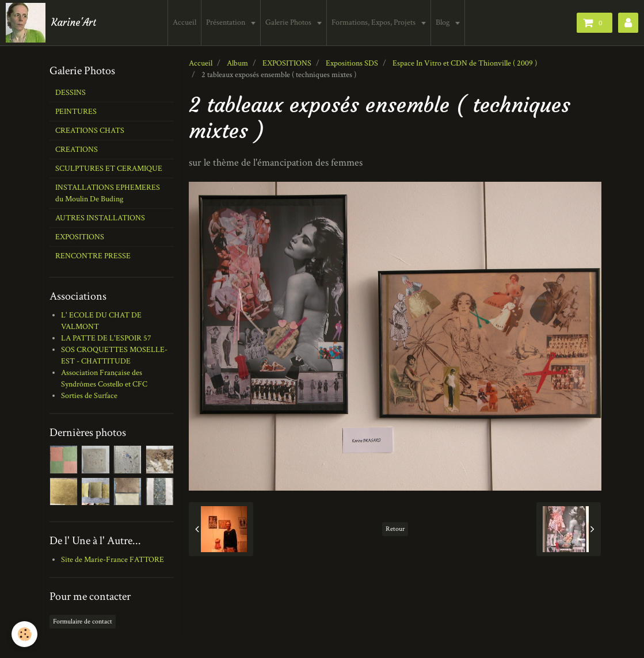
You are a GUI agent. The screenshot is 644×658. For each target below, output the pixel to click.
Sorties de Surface (89, 396)
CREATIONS (77, 150)
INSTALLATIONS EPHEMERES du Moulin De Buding (108, 193)
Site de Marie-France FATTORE (113, 560)
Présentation (226, 22)
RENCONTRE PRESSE (93, 256)
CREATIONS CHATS (90, 131)
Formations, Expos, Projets (374, 22)
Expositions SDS (352, 63)
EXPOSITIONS (287, 63)
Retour (395, 529)
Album (237, 63)
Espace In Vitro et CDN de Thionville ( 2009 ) (465, 63)
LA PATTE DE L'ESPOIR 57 (106, 338)
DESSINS (71, 93)
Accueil (184, 22)
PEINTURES (76, 112)
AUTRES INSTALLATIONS (100, 218)
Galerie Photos (289, 22)
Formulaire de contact (83, 621)
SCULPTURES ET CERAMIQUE (109, 169)
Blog (443, 22)
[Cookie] (24, 634)
